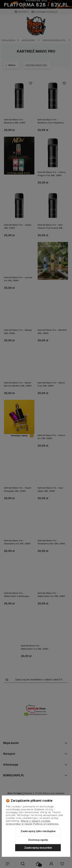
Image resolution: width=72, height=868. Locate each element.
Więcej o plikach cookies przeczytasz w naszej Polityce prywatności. (32, 822)
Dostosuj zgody (38, 840)
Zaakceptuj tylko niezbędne (38, 831)
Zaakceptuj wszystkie (38, 848)
